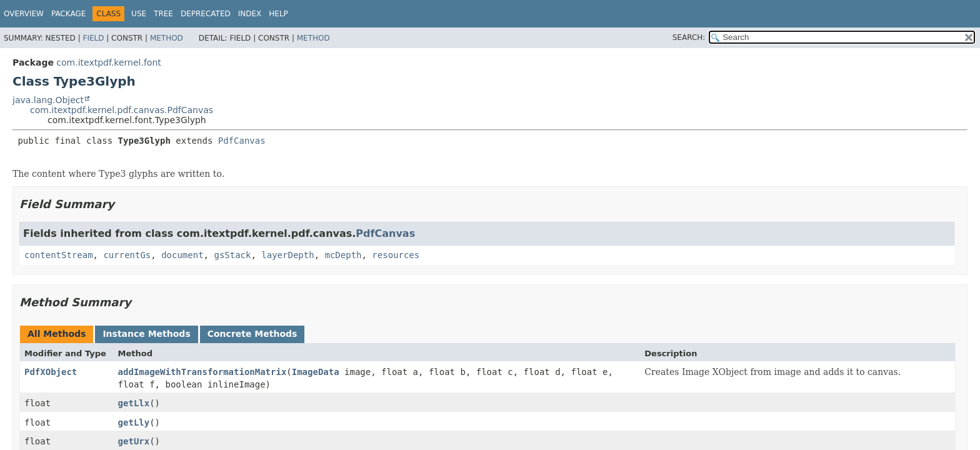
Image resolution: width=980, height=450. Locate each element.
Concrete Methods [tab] (252, 334)
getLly (134, 422)
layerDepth (287, 255)
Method (167, 38)
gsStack (232, 255)
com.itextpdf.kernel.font (108, 62)
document (182, 255)
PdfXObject (51, 372)
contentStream (59, 255)
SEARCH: (689, 37)
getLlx (134, 403)
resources (396, 255)
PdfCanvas (242, 141)
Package (68, 14)
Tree (163, 14)
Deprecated (206, 14)
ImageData (316, 372)
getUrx (134, 441)
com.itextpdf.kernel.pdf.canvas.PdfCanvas (122, 110)
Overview (24, 14)
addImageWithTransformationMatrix (202, 372)
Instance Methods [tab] (146, 334)
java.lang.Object (48, 100)
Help (278, 14)
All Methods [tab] (57, 334)
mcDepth (343, 255)
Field (93, 38)
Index (250, 14)
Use (139, 14)
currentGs (127, 255)
